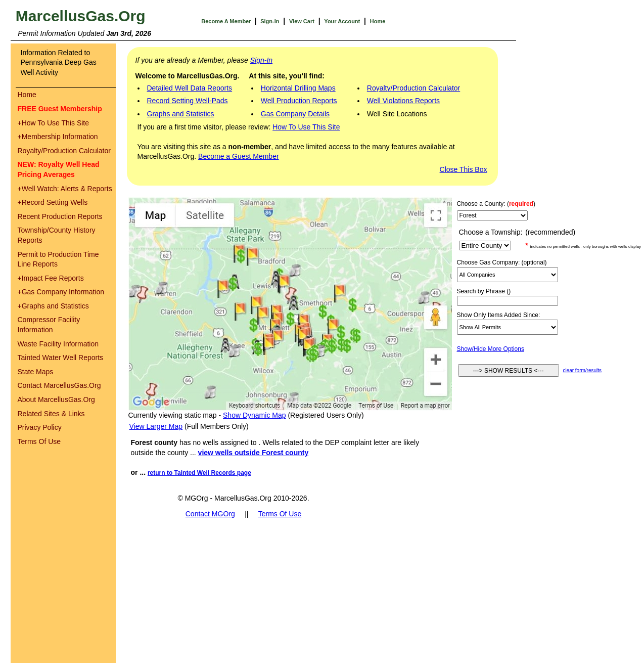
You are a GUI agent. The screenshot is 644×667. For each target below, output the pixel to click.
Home (378, 21)
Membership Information (58, 137)
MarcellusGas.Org (81, 16)
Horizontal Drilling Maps (298, 88)
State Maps (36, 372)
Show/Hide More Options (491, 349)
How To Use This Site (54, 123)
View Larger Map (156, 426)
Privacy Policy (40, 427)
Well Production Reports (299, 101)
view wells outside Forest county (254, 453)
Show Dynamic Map (255, 415)
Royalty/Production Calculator (64, 151)
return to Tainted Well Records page (199, 473)
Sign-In (270, 21)
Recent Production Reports (60, 216)
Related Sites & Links (51, 414)
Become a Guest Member (239, 156)
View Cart (302, 21)
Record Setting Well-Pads (188, 101)
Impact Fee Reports (51, 278)
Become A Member (227, 21)
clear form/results (582, 370)
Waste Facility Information (58, 344)
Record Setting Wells (53, 202)
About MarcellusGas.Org (56, 399)
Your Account (342, 21)
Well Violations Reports (403, 101)
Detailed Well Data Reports (190, 88)
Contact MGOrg (210, 514)
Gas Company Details (295, 114)
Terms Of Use (39, 441)
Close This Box (464, 169)
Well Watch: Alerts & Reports (65, 189)
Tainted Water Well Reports (61, 358)
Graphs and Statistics (53, 306)
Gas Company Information (61, 292)
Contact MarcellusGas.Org (59, 385)
